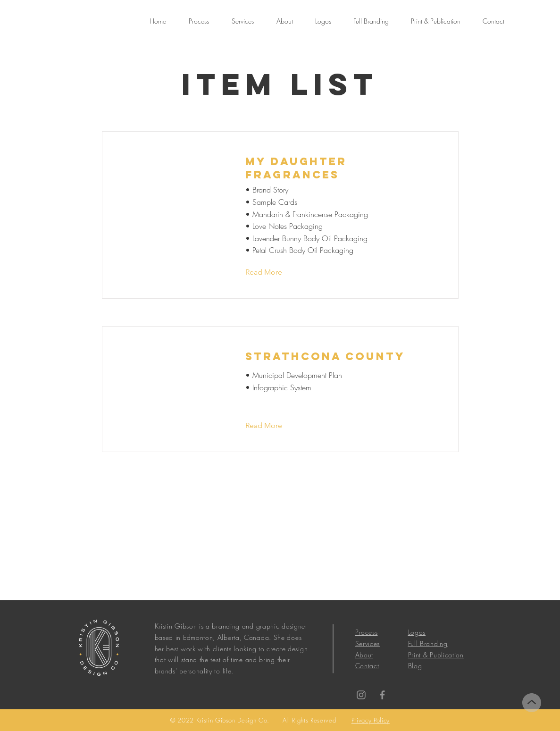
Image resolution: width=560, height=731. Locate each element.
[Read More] (271, 272)
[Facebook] (382, 695)
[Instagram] (361, 695)
